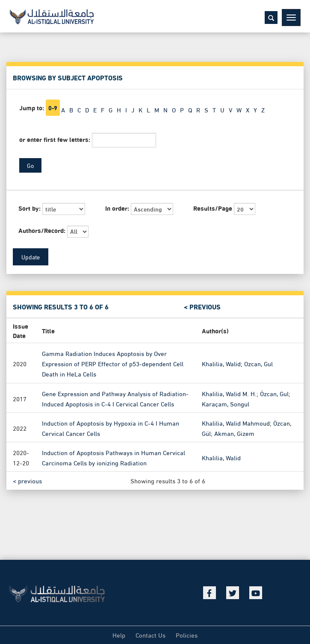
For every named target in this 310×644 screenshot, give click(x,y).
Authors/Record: (42, 230)
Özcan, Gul (274, 393)
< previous (202, 307)
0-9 (53, 108)
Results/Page (213, 208)
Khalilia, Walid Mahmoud (236, 422)
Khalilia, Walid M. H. (229, 393)
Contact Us (151, 635)
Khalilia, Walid (221, 363)
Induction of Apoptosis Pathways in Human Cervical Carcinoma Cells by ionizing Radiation (114, 457)
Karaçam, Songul (226, 403)
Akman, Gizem (234, 433)
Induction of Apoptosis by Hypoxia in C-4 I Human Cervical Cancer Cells (111, 427)
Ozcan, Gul (258, 363)
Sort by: (30, 208)
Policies (187, 635)
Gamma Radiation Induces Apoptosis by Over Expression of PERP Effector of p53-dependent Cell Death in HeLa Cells (113, 363)
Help (119, 635)
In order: (117, 208)
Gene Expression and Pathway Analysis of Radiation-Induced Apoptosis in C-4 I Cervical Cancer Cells (115, 398)
